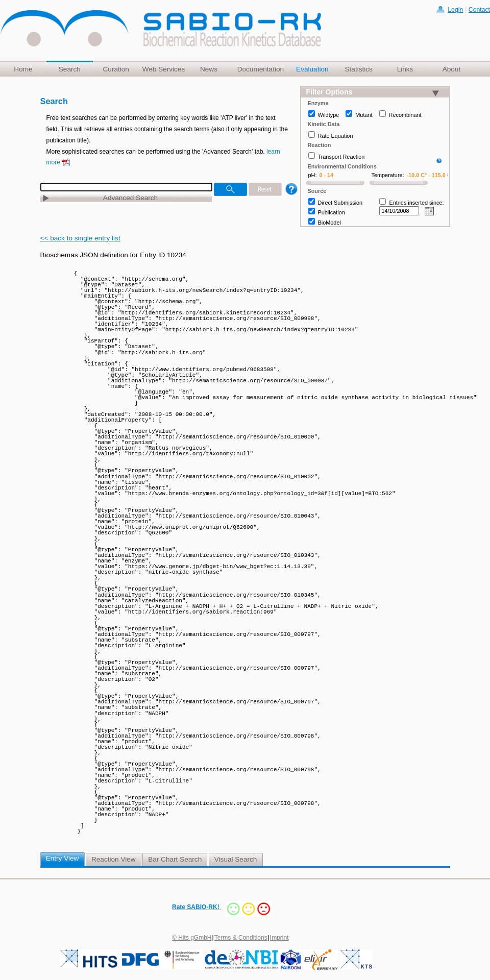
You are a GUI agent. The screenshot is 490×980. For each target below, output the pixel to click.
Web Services (164, 69)
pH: (313, 175)
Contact (479, 10)
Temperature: (388, 175)
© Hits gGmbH (192, 938)
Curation (116, 69)
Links (405, 69)
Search (70, 69)
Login (455, 10)
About (452, 69)
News (209, 69)
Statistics (358, 69)
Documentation (261, 69)
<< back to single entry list (80, 238)
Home (23, 69)
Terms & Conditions (241, 938)
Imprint (279, 938)
